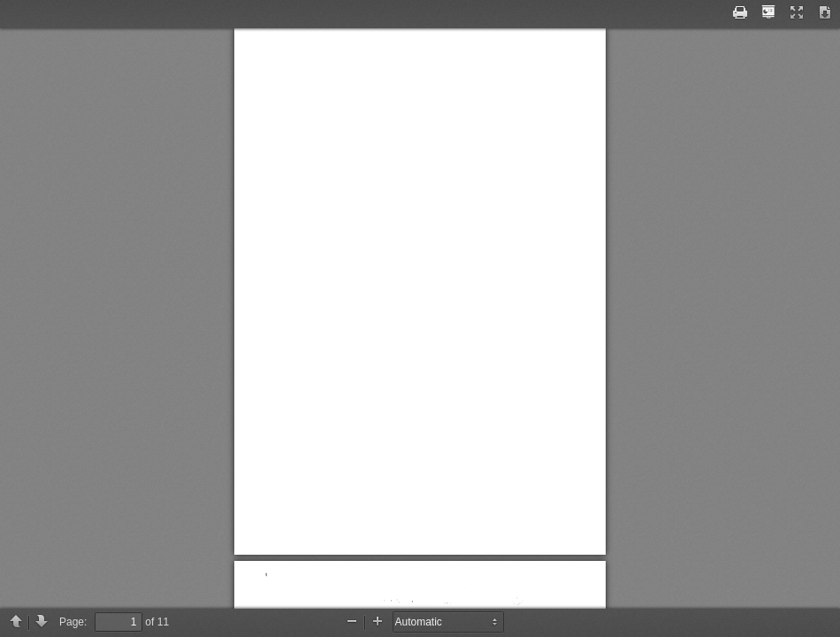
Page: (73, 622)
